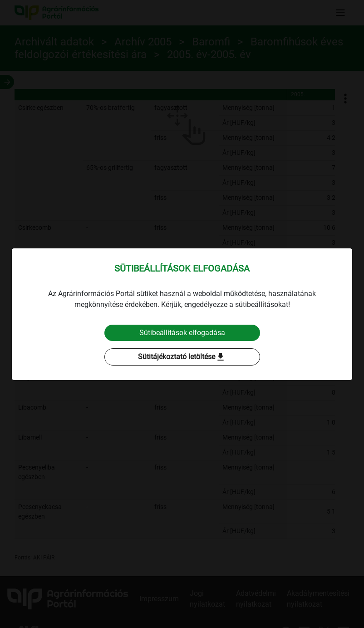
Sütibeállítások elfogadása (182, 333)
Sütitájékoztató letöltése (182, 357)
